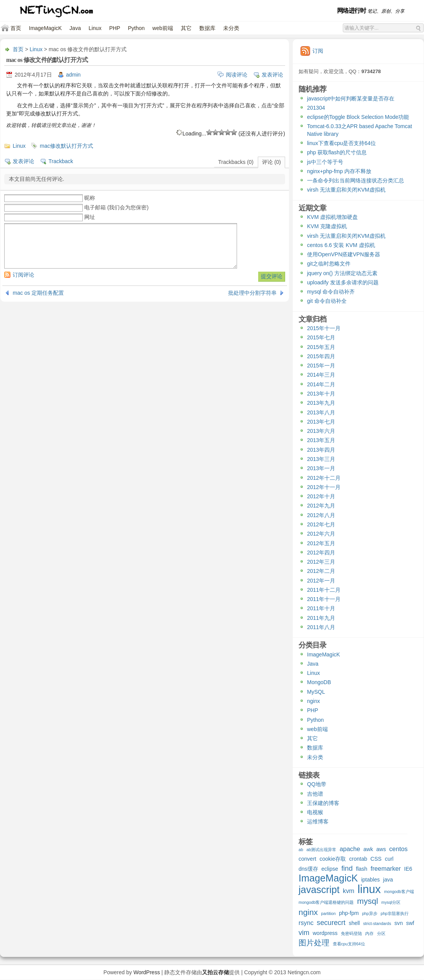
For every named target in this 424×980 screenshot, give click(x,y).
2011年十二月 (324, 590)
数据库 (207, 28)
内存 (369, 933)
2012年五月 (321, 543)
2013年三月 (321, 459)
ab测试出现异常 (321, 850)
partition (329, 913)
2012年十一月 (324, 487)
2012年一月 (321, 581)
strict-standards (377, 923)
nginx (313, 701)
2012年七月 (321, 524)
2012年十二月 (324, 478)
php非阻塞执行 (395, 913)
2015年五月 (321, 347)
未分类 (231, 28)
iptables (371, 880)
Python (136, 28)
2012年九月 (321, 506)
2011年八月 (321, 627)
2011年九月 (321, 618)
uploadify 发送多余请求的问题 (343, 282)
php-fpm (349, 913)
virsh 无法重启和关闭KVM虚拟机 (346, 190)
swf (410, 923)
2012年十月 (321, 496)
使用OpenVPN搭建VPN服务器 (344, 254)
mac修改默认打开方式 (66, 146)
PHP (115, 28)
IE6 (408, 869)
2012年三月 (321, 562)
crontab (358, 859)
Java (75, 28)
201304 (316, 108)
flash (362, 869)
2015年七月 (321, 337)
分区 (381, 933)
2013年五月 (321, 440)
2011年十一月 (324, 599)
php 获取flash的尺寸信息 (337, 152)
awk (368, 849)
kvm (349, 891)
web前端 (163, 28)
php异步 (370, 913)
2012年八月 (321, 515)
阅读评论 (237, 75)
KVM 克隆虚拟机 (327, 226)
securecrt (331, 923)
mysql (368, 901)
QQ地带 (317, 784)
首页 (16, 28)
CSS (376, 859)
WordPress (147, 972)
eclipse (330, 869)
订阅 (318, 51)
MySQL (316, 692)
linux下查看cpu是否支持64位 (341, 143)
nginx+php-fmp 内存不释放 (339, 171)
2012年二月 (321, 571)
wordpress (325, 933)
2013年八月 (321, 412)
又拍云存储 (215, 972)
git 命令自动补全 (327, 301)
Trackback (61, 161)
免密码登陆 (351, 933)
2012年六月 (321, 534)
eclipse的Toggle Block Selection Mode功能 (358, 117)
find (347, 869)
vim (304, 933)
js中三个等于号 (325, 162)
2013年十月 (321, 394)
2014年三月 (321, 375)
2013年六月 (321, 431)
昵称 (90, 198)
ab (301, 850)
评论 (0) (271, 162)
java (388, 880)
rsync (306, 923)
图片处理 (314, 943)
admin (73, 75)
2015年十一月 (324, 328)
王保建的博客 (323, 803)
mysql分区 (391, 902)
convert (307, 859)
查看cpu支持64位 (349, 944)
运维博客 (318, 821)
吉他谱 (315, 794)
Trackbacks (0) (236, 162)
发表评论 (272, 75)
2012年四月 (321, 553)
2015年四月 (321, 356)
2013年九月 (321, 403)
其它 (186, 28)
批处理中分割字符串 (252, 293)
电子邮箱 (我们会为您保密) (116, 207)
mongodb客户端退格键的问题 (326, 902)
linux (369, 890)
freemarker (386, 868)
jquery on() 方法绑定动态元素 (342, 273)
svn (399, 923)
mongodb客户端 (399, 892)
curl (389, 859)
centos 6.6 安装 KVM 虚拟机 (341, 245)
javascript (319, 891)
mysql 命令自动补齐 (331, 292)
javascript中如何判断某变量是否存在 (351, 99)
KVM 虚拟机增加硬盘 (332, 217)
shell (354, 923)
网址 (90, 217)
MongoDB (319, 682)
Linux (95, 28)
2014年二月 (321, 384)
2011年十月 (321, 608)
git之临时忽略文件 (329, 264)
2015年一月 (321, 366)
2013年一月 (321, 468)
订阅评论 (23, 275)
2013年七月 (321, 422)
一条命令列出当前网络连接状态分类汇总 (356, 180)
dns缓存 (308, 869)
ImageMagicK (45, 28)
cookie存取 (333, 859)
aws (381, 849)
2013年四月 (321, 450)
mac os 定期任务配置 (38, 293)
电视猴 (315, 812)
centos (398, 849)
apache (350, 849)
